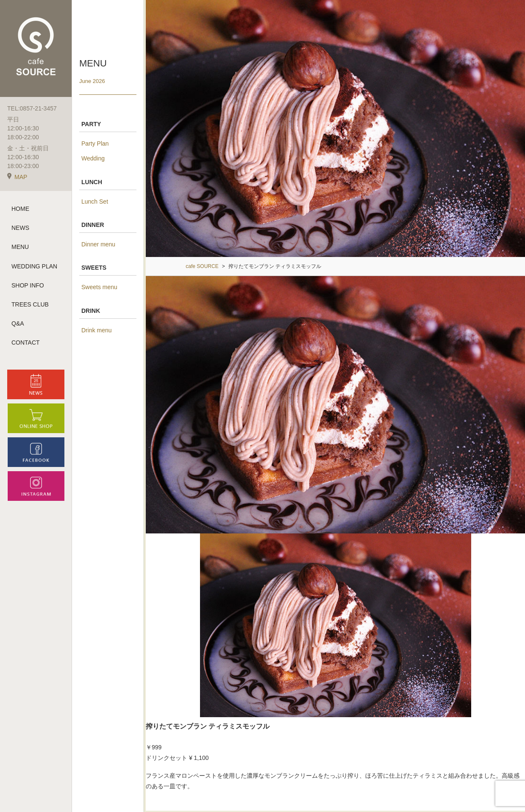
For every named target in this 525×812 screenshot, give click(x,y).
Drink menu (97, 330)
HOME (20, 209)
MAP (17, 177)
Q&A (18, 323)
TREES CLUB (30, 304)
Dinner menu (98, 244)
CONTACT (26, 342)
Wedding (93, 158)
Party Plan (95, 144)
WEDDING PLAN (34, 266)
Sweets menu (99, 287)
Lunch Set (95, 202)
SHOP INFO (28, 285)
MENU (20, 247)
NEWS (20, 228)
